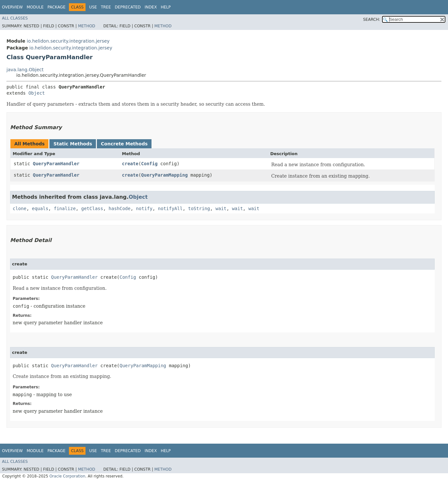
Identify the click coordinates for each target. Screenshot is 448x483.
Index (151, 7)
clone (20, 208)
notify (144, 208)
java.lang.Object (25, 70)
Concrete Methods (124, 144)
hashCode (119, 208)
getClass (92, 208)
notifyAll (170, 208)
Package (56, 7)
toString (199, 208)
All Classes (15, 18)
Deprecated (128, 7)
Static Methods (73, 144)
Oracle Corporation (67, 476)
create (130, 164)
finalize (65, 208)
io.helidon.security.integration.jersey (68, 41)
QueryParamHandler (56, 164)
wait (221, 208)
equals (40, 208)
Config (149, 164)
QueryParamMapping (164, 175)
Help (166, 7)
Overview (12, 7)
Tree (106, 7)
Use (93, 7)
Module (35, 7)
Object (37, 93)
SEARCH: (372, 20)
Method (87, 26)
